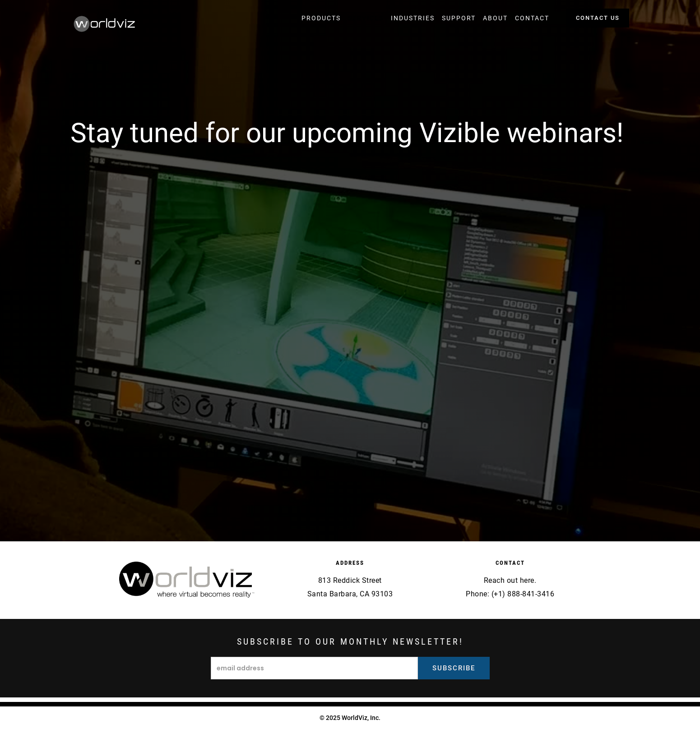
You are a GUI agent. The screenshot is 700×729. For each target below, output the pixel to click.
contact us (598, 18)
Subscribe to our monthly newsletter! (350, 641)
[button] (321, 18)
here (527, 580)
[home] (105, 25)
